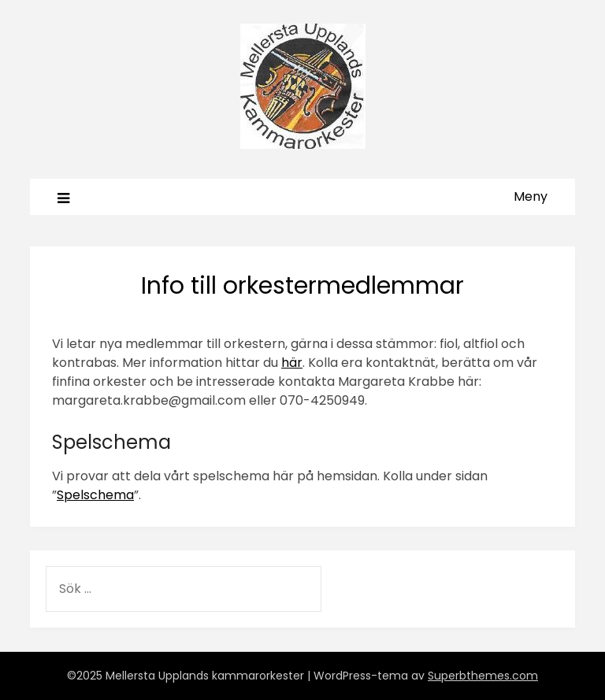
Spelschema (95, 495)
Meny (531, 196)
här (292, 363)
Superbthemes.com (483, 676)
